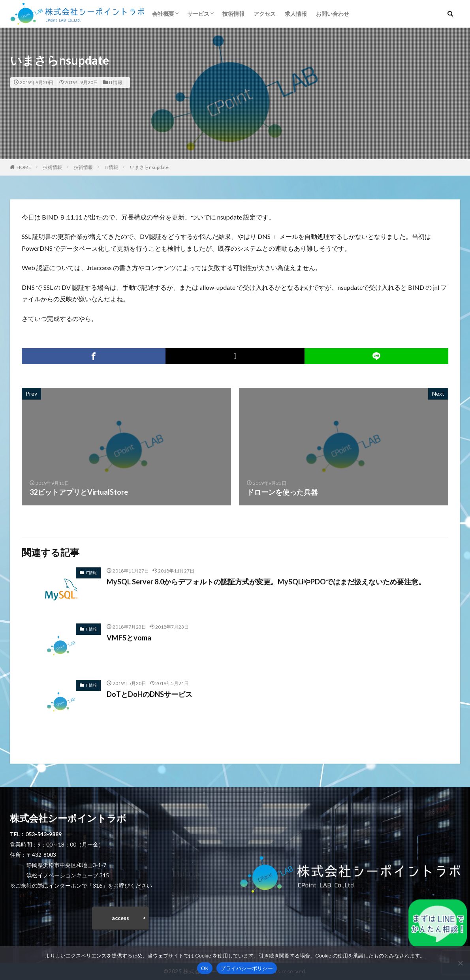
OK (205, 968)
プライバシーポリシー (247, 968)
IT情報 (116, 82)
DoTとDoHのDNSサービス (149, 694)
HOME (24, 167)
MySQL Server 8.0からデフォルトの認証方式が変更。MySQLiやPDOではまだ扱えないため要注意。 (266, 582)
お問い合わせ (333, 14)
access (120, 918)
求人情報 (296, 14)
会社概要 (163, 14)
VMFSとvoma (129, 638)
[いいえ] (460, 963)
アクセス (265, 14)
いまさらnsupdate (149, 167)
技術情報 (233, 14)
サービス (198, 14)
